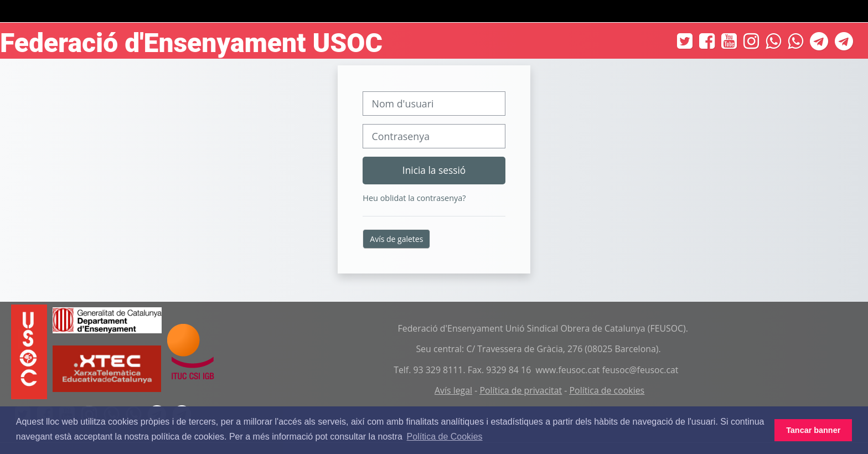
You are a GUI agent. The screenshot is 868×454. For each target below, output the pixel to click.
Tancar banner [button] (813, 430)
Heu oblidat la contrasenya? (414, 198)
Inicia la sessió (434, 170)
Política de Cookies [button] (445, 437)
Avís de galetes (396, 239)
